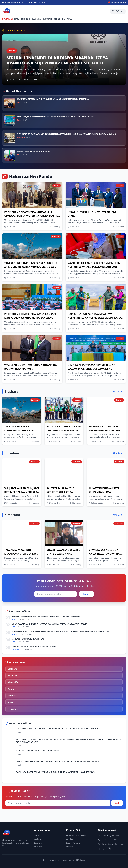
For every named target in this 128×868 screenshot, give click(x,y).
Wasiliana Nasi (73, 839)
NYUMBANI (7, 19)
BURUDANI (48, 19)
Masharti (70, 847)
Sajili (117, 803)
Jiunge (86, 594)
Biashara (38, 843)
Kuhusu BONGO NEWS (76, 835)
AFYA (69, 19)
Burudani (38, 847)
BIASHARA (36, 19)
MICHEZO (25, 19)
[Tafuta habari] (118, 11)
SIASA (17, 19)
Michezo (38, 839)
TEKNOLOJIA (60, 19)
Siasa (36, 835)
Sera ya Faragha (73, 843)
